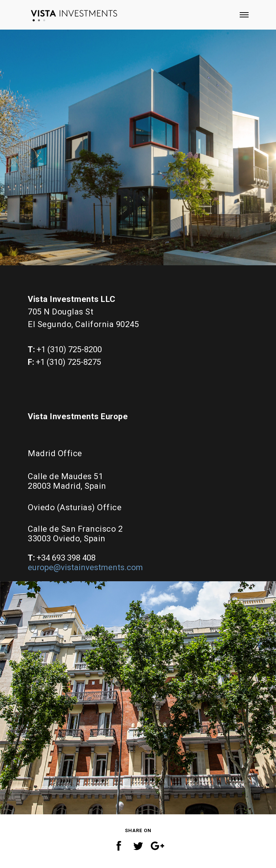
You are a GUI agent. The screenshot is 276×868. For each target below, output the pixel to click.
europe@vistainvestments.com (85, 567)
